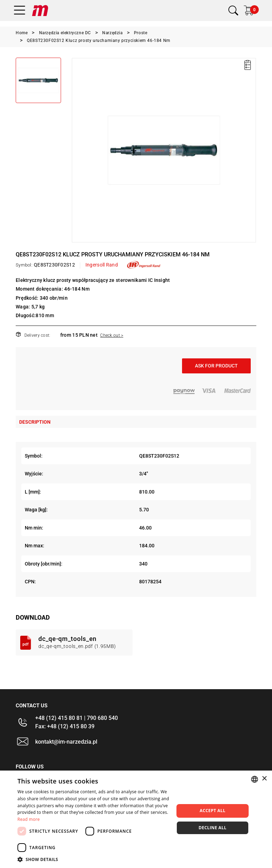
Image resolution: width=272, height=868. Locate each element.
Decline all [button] (213, 828)
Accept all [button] (213, 811)
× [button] (264, 779)
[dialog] (136, 819)
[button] (93, 859)
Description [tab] (35, 422)
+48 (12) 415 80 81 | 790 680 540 (77, 718)
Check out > (112, 335)
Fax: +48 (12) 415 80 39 (65, 726)
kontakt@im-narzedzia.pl (66, 742)
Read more (29, 819)
